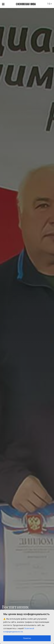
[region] (27, 627)
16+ (50, 4)
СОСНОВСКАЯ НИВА (26, 4)
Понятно (27, 638)
